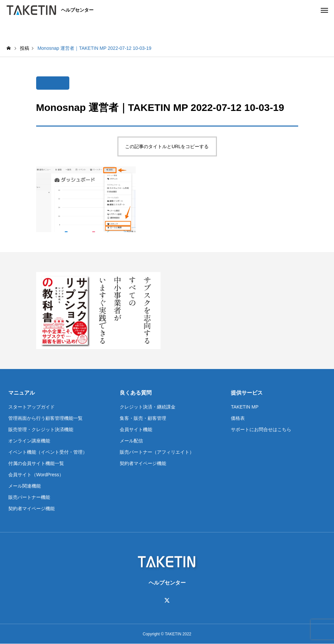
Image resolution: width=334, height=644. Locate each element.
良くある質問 (136, 393)
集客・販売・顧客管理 (143, 418)
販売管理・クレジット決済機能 (41, 429)
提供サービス (247, 393)
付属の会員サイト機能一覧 (36, 463)
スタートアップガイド (32, 407)
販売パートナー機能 (29, 497)
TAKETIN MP (245, 407)
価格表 (238, 418)
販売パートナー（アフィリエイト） (157, 452)
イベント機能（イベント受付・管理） (48, 452)
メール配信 (131, 441)
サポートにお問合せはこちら (261, 429)
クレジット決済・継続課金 (148, 407)
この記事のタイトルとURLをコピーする (167, 146)
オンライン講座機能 (29, 441)
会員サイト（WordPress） (36, 475)
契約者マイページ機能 (32, 508)
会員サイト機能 (136, 429)
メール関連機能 (25, 486)
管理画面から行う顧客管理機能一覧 (45, 418)
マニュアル (22, 393)
